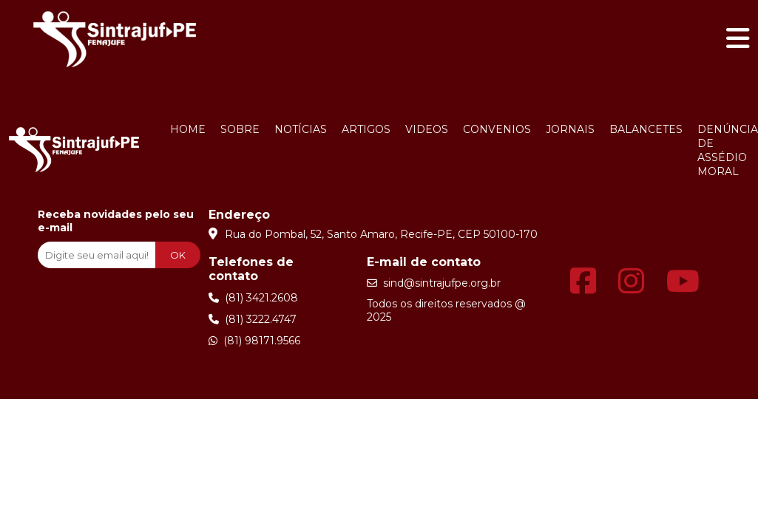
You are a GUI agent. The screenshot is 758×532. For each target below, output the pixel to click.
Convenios (497, 129)
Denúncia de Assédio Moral (728, 150)
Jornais (570, 129)
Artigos (366, 129)
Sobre (240, 129)
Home (188, 129)
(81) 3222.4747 (253, 319)
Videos (427, 129)
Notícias (301, 129)
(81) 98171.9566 (254, 341)
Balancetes (646, 129)
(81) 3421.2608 (253, 298)
